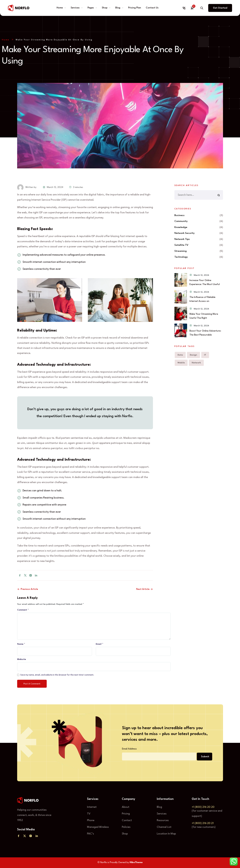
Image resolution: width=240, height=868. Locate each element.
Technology (181, 257)
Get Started (220, 8)
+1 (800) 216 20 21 (203, 823)
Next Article (145, 589)
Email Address (129, 749)
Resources (163, 820)
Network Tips (182, 239)
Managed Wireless (98, 827)
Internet (92, 807)
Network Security (184, 233)
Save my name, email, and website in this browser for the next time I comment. (57, 675)
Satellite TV (181, 245)
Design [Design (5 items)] (193, 355)
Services (75, 8)
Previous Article (28, 589)
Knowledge (181, 227)
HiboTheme (136, 863)
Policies (126, 827)
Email (100, 644)
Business (179, 215)
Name (21, 644)
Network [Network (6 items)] (196, 363)
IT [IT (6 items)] (205, 355)
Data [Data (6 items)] (180, 355)
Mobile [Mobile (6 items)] (181, 363)
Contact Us (152, 8)
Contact (127, 820)
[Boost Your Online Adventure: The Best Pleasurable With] (181, 330)
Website (22, 659)
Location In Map (166, 834)
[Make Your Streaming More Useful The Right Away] (181, 314)
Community (181, 221)
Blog (118, 8)
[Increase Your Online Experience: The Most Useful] (181, 280)
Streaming (181, 251)
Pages (91, 8)
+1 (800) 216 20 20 (203, 807)
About (126, 807)
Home (60, 8)
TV (89, 814)
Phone (91, 820)
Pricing (126, 814)
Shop (105, 8)
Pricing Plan (135, 8)
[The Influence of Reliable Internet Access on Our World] (181, 297)
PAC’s (90, 834)
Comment (23, 610)
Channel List (164, 827)
